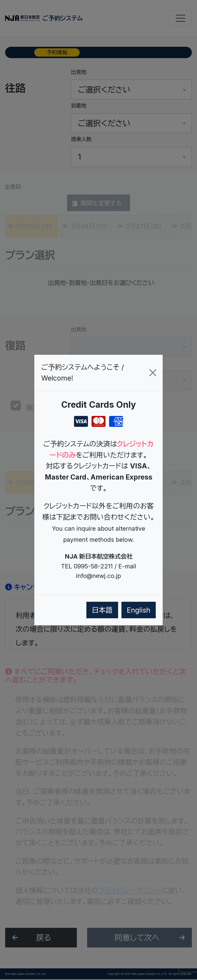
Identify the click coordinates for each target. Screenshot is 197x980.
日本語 (102, 610)
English (139, 610)
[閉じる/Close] (153, 373)
